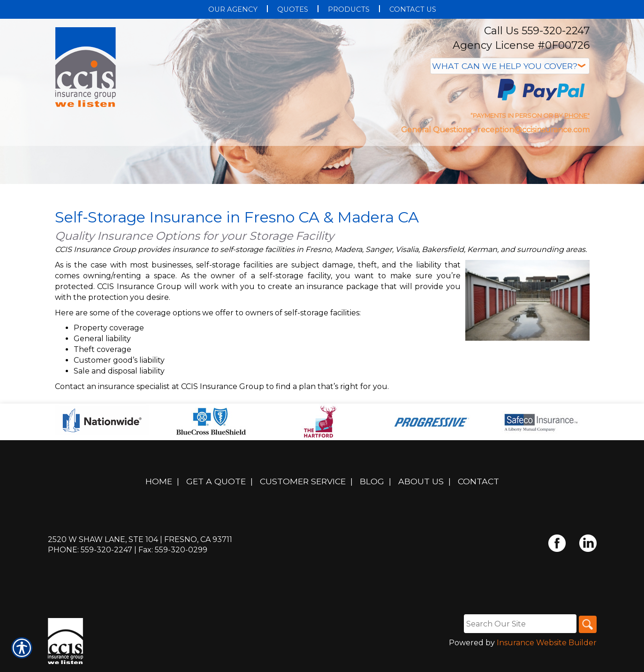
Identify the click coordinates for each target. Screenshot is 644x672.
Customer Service (303, 485)
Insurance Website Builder (547, 647)
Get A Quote (216, 485)
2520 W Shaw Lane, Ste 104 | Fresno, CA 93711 (140, 543)
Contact (478, 485)
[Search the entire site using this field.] (519, 627)
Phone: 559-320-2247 (90, 554)
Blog (372, 485)
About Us (421, 485)
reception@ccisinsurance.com (534, 130)
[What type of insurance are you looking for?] (510, 66)
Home (159, 485)
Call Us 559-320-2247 (537, 31)
